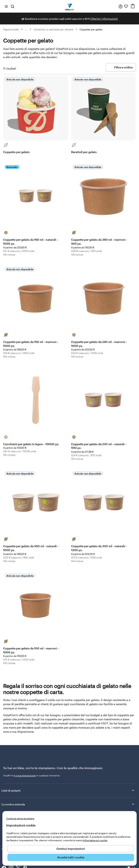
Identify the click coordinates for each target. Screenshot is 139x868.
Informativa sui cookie (95, 840)
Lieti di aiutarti (68, 790)
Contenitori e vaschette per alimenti (53, 29)
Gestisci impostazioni (71, 849)
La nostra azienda (68, 804)
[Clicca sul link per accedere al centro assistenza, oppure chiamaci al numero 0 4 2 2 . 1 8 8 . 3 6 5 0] (121, 6)
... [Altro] (26, 29)
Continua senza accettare (20, 818)
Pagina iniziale (11, 29)
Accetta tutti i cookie (71, 857)
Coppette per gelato (91, 29)
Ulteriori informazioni (104, 19)
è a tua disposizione (25, 775)
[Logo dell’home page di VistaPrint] (69, 6)
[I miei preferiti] (126, 6)
